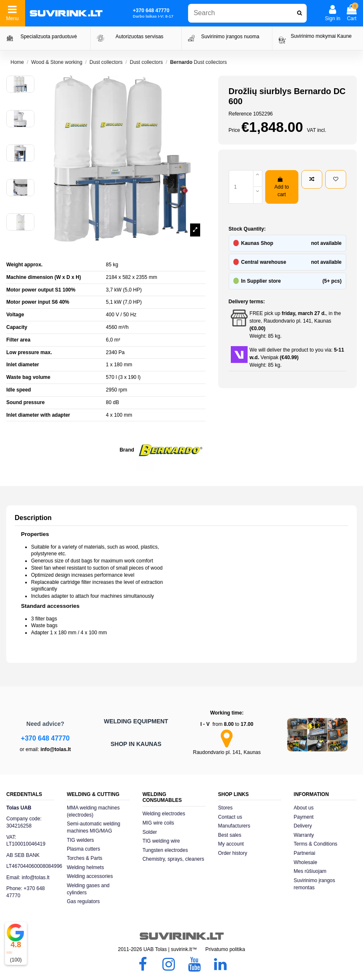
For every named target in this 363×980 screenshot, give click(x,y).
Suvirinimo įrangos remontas (315, 884)
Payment (304, 817)
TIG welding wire (161, 841)
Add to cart (282, 187)
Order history (233, 853)
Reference (240, 114)
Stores (226, 808)
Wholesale (306, 862)
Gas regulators (83, 901)
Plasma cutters (83, 849)
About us (304, 808)
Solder (150, 832)
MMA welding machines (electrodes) (93, 811)
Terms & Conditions (316, 844)
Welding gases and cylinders (88, 889)
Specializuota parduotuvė (49, 37)
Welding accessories (90, 876)
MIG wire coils (158, 823)
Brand (127, 450)
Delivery (303, 826)
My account (231, 844)
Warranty (304, 835)
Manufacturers (234, 826)
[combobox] (247, 13)
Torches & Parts (85, 858)
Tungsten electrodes (165, 850)
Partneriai (304, 853)
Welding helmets (85, 867)
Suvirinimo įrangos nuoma (230, 37)
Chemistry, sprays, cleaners (173, 859)
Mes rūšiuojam (310, 871)
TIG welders (80, 840)
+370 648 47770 (45, 738)
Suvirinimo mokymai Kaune (321, 36)
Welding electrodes (164, 814)
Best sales (230, 835)
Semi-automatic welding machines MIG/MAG (93, 827)
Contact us (230, 817)
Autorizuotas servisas (139, 37)
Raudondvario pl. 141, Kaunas (227, 752)
